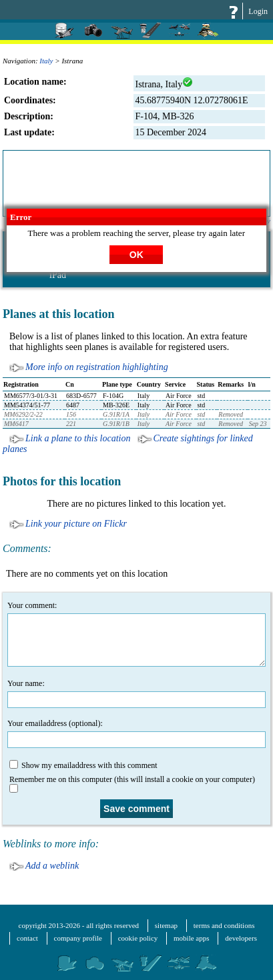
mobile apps (191, 938)
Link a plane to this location (78, 438)
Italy (46, 61)
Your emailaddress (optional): (136, 733)
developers (241, 938)
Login (258, 11)
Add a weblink (52, 866)
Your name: (136, 693)
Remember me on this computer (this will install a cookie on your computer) (132, 781)
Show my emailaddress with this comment (83, 765)
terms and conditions (224, 925)
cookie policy (138, 938)
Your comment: (136, 634)
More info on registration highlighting (97, 367)
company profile (78, 938)
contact (27, 938)
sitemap (166, 925)
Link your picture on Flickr (76, 524)
